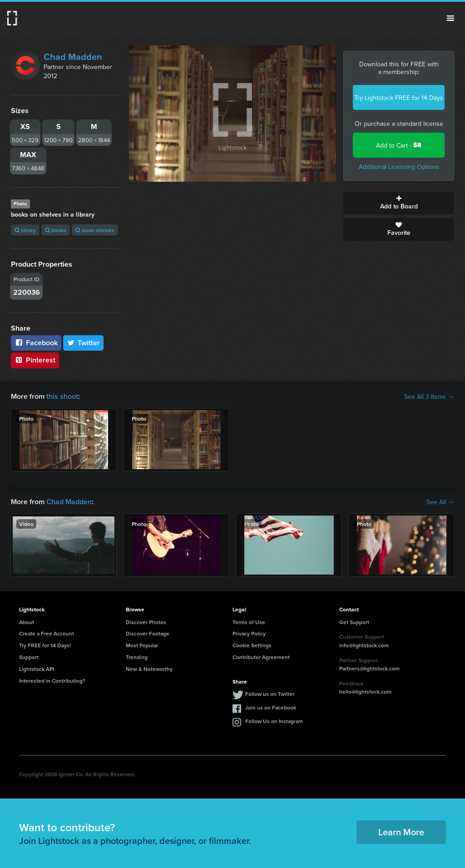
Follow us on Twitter (270, 694)
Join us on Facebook (271, 707)
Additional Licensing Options (399, 167)
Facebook (36, 343)
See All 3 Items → (429, 397)
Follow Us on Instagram (274, 721)
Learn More (401, 832)
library (25, 230)
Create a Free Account (47, 633)
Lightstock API (37, 669)
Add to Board (399, 203)
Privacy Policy (249, 633)
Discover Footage (148, 633)
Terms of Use (249, 622)
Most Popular (142, 645)
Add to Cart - (399, 145)
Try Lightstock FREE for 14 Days (399, 98)
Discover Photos (146, 622)
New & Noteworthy (149, 669)
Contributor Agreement (261, 657)
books (56, 230)
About (27, 622)
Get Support (354, 622)
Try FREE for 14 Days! (45, 645)
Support (29, 657)
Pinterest (35, 360)
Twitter (84, 343)
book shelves (95, 230)
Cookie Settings (252, 645)
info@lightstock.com (364, 645)
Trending (137, 657)
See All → (440, 502)
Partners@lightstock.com (369, 668)
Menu (450, 18)
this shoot (62, 396)
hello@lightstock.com (365, 692)
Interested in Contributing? (52, 681)
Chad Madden (73, 57)
